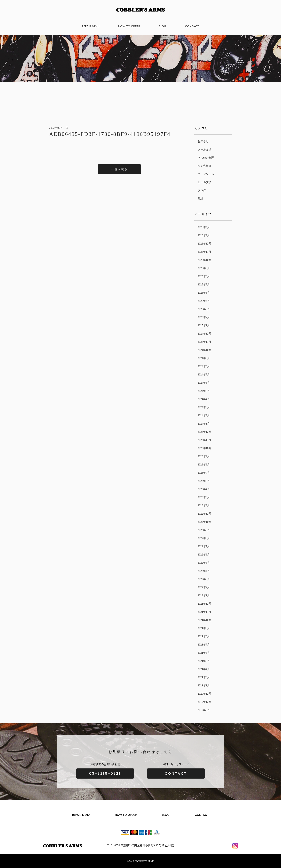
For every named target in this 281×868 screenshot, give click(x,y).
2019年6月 (204, 710)
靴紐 (200, 199)
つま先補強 (205, 166)
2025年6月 (204, 293)
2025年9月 (204, 268)
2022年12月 (205, 514)
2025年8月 (204, 276)
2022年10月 (205, 522)
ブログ (202, 190)
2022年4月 (204, 571)
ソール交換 (205, 150)
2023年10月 (205, 448)
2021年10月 (205, 620)
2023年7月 (204, 473)
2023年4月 (204, 489)
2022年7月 (204, 546)
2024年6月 (204, 383)
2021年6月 (204, 653)
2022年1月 (204, 596)
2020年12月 (205, 694)
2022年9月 (204, 530)
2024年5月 (204, 391)
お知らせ (203, 141)
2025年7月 (204, 285)
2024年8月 (204, 366)
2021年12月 (205, 604)
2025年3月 (204, 309)
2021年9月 (204, 628)
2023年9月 (204, 456)
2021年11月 (204, 612)
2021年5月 (204, 661)
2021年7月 (204, 645)
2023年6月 (204, 481)
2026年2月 (204, 235)
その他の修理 (206, 158)
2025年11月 (204, 252)
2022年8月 (204, 538)
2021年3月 (204, 677)
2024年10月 (205, 350)
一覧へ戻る (119, 169)
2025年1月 (204, 325)
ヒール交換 (205, 182)
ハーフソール (206, 174)
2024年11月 (204, 342)
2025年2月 (204, 317)
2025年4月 (204, 301)
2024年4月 (204, 399)
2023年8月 (204, 465)
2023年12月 (205, 432)
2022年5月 (204, 563)
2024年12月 (205, 334)
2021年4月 (204, 669)
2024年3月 (204, 407)
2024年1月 (204, 424)
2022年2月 (204, 587)
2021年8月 (204, 636)
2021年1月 (204, 686)
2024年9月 (204, 358)
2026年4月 (204, 227)
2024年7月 (204, 375)
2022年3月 (204, 579)
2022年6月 (204, 555)
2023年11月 (204, 440)
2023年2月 (204, 506)
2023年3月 (204, 497)
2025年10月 (205, 260)
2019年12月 (205, 702)
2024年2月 (204, 415)
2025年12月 (205, 244)
